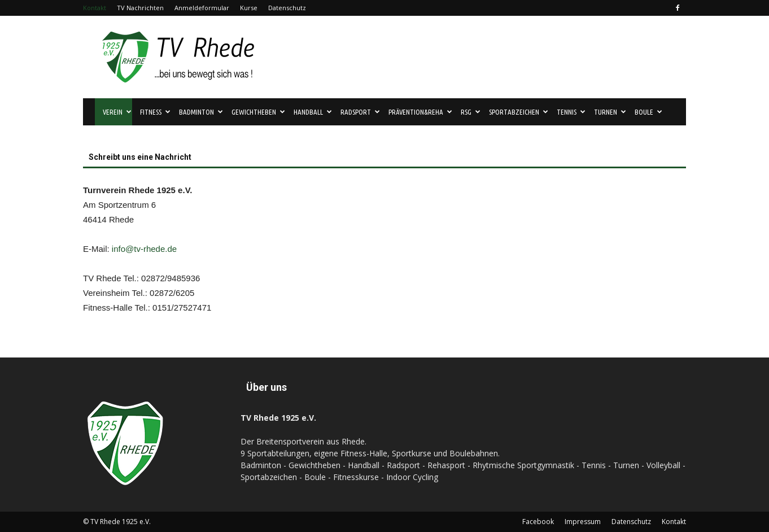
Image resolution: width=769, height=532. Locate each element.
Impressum (583, 522)
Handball (313, 112)
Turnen (610, 112)
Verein (117, 112)
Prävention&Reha (420, 112)
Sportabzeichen (519, 112)
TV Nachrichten (140, 8)
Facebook (538, 522)
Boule (648, 112)
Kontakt (95, 8)
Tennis (571, 112)
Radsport (360, 112)
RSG (471, 112)
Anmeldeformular (202, 8)
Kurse (249, 8)
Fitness (155, 112)
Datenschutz (287, 8)
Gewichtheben (258, 112)
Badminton (201, 112)
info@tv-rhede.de (144, 249)
